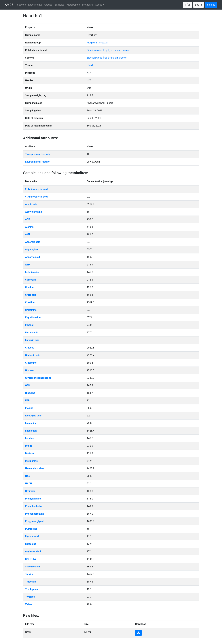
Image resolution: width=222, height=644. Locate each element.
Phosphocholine (34, 506)
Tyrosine (30, 597)
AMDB (9, 5)
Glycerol (30, 370)
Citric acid (31, 295)
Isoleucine (31, 423)
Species (21, 5)
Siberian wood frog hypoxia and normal (108, 50)
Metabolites (73, 5)
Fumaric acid (32, 340)
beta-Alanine (32, 272)
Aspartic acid (32, 257)
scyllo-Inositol (33, 551)
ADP (28, 219)
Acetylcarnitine (34, 212)
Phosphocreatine (35, 514)
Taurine (29, 574)
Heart (90, 65)
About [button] (99, 5)
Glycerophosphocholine (38, 378)
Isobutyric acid (33, 416)
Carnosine (31, 280)
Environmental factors (37, 162)
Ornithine (30, 491)
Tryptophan (31, 589)
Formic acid (32, 333)
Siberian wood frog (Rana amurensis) (107, 58)
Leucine (29, 438)
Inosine (29, 408)
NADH (29, 484)
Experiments (35, 5)
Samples (60, 5)
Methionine (31, 461)
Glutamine (31, 363)
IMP (27, 400)
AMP (28, 234)
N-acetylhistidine (35, 468)
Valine (29, 604)
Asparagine (31, 250)
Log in (198, 5)
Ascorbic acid (33, 242)
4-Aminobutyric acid (36, 197)
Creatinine (31, 310)
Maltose (30, 453)
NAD (28, 476)
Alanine (29, 227)
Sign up (211, 5)
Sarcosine (31, 544)
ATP (27, 265)
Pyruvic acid (32, 536)
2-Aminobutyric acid (36, 189)
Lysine (29, 446)
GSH (28, 385)
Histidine (30, 393)
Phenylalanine (33, 499)
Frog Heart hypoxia (97, 43)
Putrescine (31, 529)
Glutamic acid (33, 355)
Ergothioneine (33, 317)
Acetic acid (31, 204)
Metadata (87, 5)
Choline (29, 287)
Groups (48, 5)
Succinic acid (32, 567)
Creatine (30, 302)
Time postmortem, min (38, 154)
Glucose (30, 348)
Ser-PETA (31, 559)
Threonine (31, 582)
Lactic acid (31, 431)
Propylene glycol (34, 521)
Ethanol (29, 325)
